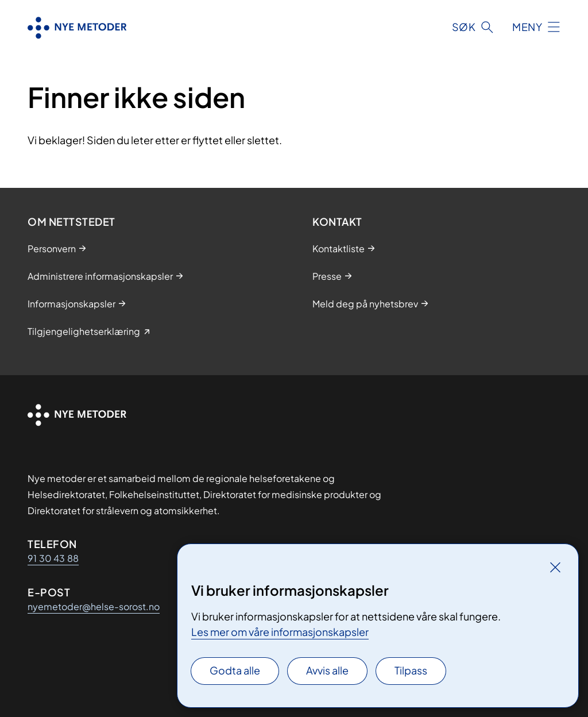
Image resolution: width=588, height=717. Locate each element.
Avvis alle (327, 670)
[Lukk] (555, 567)
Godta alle (235, 670)
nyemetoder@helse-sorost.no (94, 606)
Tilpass (411, 670)
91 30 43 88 (53, 558)
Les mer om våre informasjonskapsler (280, 632)
